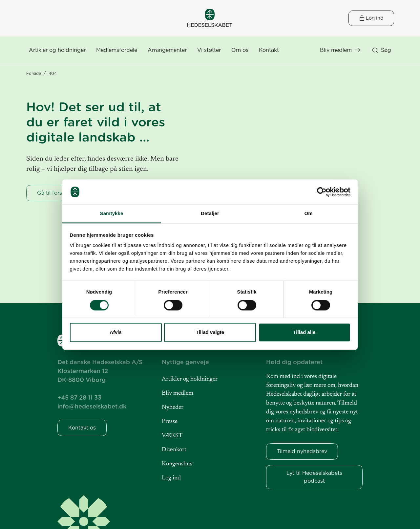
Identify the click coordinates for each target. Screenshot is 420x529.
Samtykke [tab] (112, 214)
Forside (34, 73)
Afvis (116, 332)
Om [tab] (308, 214)
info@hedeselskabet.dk (92, 406)
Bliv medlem (336, 50)
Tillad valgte (210, 332)
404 (53, 73)
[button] (240, 50)
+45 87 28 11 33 (79, 397)
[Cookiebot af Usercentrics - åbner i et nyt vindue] (322, 192)
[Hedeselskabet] (210, 18)
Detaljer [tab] (210, 214)
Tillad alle (304, 332)
